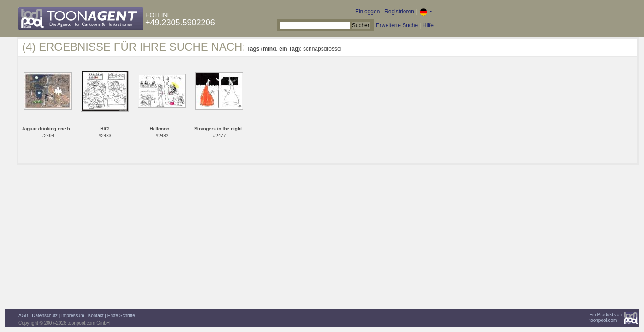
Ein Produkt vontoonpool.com (605, 317)
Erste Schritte (121, 316)
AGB (23, 316)
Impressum (73, 316)
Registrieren (399, 12)
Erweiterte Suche (397, 25)
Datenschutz (45, 316)
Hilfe (428, 25)
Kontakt (96, 316)
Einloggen (367, 12)
